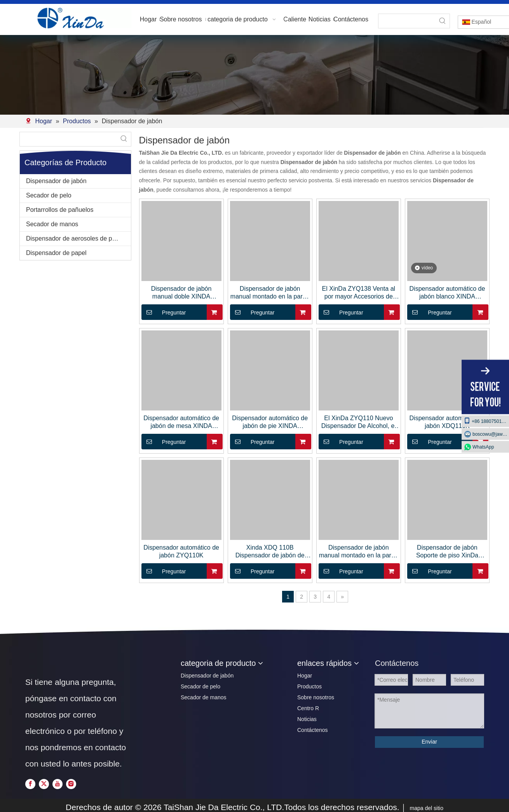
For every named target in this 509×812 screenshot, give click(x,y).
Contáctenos (313, 730)
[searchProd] (407, 21)
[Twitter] (45, 784)
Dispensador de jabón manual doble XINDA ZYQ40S (181, 293)
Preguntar (164, 312)
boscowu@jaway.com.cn (491, 434)
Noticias (307, 719)
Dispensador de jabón (56, 181)
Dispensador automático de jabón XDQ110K (447, 422)
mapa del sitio (427, 808)
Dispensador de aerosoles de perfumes (78, 238)
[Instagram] (71, 784)
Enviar (429, 742)
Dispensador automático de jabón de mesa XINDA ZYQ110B (181, 422)
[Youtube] (58, 784)
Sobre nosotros (316, 697)
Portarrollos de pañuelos (60, 210)
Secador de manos (52, 224)
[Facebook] (31, 784)
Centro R (308, 708)
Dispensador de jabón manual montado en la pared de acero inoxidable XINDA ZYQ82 (359, 552)
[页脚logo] (39, 661)
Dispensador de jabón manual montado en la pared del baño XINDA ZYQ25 (270, 293)
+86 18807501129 (486, 420)
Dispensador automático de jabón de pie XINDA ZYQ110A (270, 422)
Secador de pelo (49, 195)
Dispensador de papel (56, 253)
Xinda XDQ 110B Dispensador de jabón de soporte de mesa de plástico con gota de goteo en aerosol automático (270, 552)
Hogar (305, 676)
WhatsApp (483, 447)
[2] (254, 75)
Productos (309, 686)
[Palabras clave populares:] (443, 21)
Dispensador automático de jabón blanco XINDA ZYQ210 (447, 293)
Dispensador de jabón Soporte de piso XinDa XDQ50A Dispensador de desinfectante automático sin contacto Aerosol (447, 552)
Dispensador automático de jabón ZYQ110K (181, 551)
